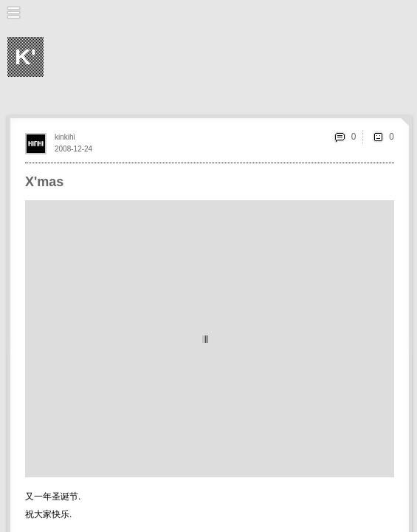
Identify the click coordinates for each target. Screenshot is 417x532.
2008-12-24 (73, 149)
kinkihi (65, 137)
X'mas (44, 182)
